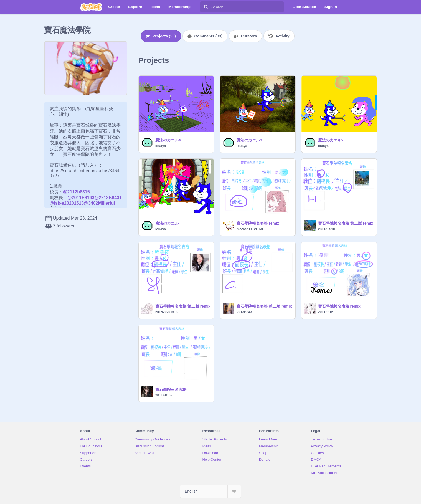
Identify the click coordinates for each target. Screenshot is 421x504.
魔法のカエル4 (168, 140)
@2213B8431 (108, 198)
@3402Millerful (99, 203)
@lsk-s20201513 (67, 203)
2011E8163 (164, 395)
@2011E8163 (81, 198)
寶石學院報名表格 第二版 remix (346, 223)
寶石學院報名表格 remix (258, 223)
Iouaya (161, 146)
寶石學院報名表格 (171, 389)
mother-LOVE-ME (250, 229)
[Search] (206, 7)
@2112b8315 (76, 192)
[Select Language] (210, 491)
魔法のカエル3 (249, 140)
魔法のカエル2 (331, 140)
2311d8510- (327, 229)
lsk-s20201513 (167, 312)
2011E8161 (327, 312)
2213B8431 (245, 312)
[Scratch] (91, 7)
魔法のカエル (167, 223)
